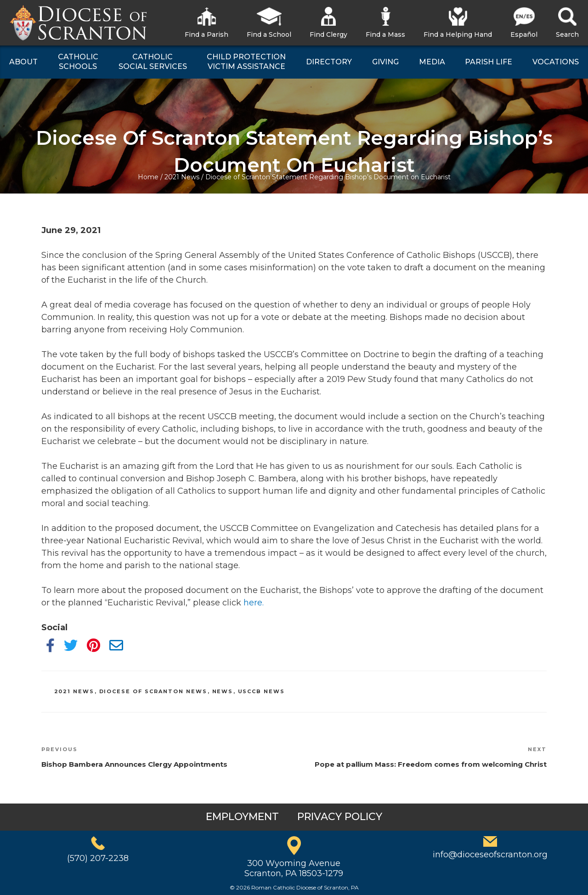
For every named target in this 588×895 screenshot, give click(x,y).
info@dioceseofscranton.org (490, 855)
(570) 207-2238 (98, 858)
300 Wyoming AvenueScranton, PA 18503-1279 (294, 868)
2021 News (182, 177)
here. (254, 603)
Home (148, 177)
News (223, 691)
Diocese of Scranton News (153, 691)
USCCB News (262, 691)
